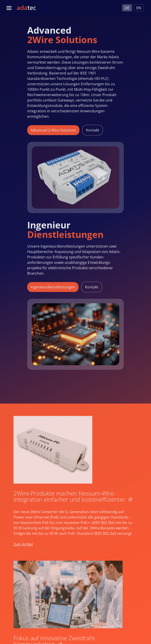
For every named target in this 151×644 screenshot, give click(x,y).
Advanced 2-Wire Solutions (53, 128)
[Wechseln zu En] (139, 8)
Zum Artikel (23, 548)
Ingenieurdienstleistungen (53, 285)
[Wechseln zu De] (127, 8)
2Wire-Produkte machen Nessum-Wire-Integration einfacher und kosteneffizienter (69, 500)
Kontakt (93, 128)
